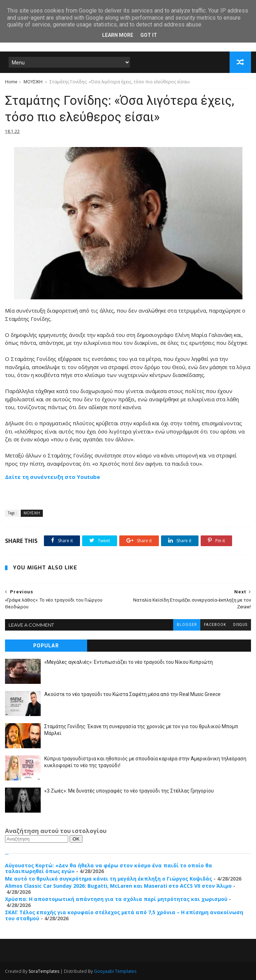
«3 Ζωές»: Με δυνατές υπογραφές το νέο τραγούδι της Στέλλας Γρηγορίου (129, 791)
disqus (240, 625)
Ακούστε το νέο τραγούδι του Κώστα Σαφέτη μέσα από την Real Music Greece (132, 694)
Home (11, 82)
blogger (187, 625)
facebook (215, 625)
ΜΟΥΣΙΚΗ (33, 82)
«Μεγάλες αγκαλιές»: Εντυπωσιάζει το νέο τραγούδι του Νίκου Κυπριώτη (129, 662)
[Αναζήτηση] (37, 839)
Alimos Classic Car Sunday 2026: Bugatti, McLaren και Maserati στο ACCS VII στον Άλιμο (118, 886)
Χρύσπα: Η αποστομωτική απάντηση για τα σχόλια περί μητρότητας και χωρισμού (116, 899)
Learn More (118, 35)
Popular (46, 646)
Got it (149, 35)
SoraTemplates (44, 971)
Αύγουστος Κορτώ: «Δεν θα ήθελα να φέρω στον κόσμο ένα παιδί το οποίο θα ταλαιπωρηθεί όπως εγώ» (109, 868)
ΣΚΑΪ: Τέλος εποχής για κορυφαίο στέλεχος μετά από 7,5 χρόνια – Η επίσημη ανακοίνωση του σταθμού (124, 915)
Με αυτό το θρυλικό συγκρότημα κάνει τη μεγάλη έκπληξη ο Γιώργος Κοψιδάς (109, 879)
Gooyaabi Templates (115, 971)
